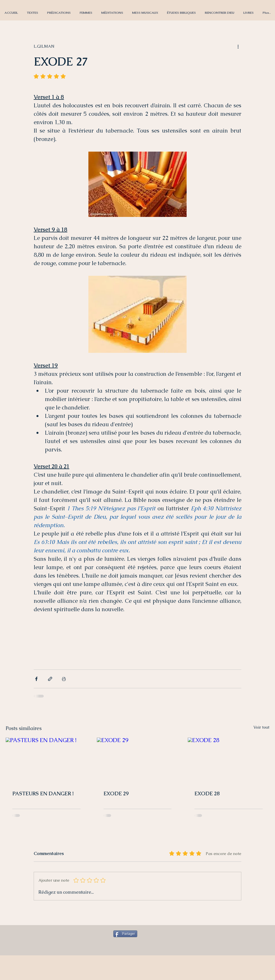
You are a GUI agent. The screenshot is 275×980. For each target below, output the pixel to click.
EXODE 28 (207, 794)
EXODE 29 (116, 794)
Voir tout (261, 727)
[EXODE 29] (138, 761)
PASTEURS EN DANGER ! (43, 794)
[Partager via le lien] (50, 679)
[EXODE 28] (229, 760)
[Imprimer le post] (64, 679)
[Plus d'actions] (238, 46)
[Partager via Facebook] (36, 679)
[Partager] (125, 934)
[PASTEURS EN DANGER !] (46, 760)
